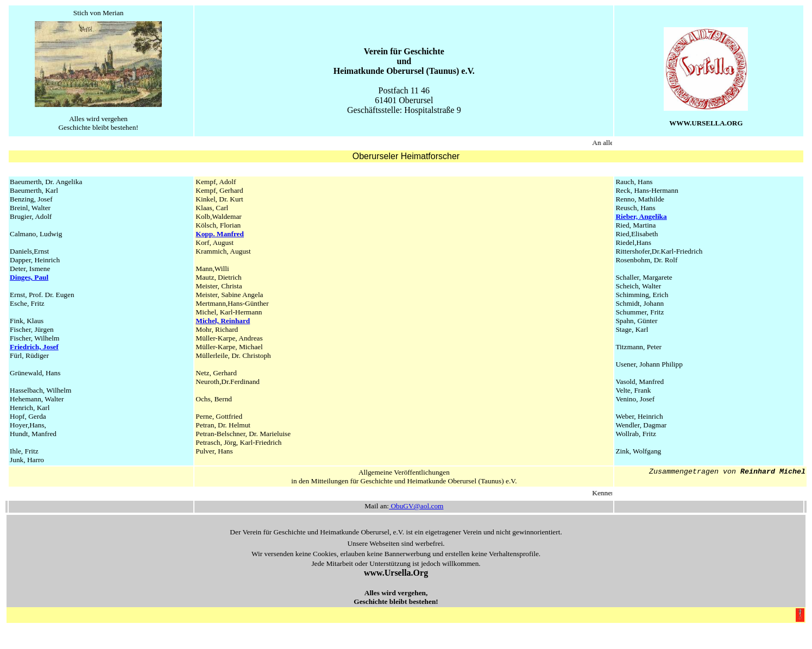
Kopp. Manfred (220, 234)
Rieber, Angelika (641, 216)
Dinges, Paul (29, 277)
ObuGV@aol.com (416, 506)
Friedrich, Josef (34, 347)
